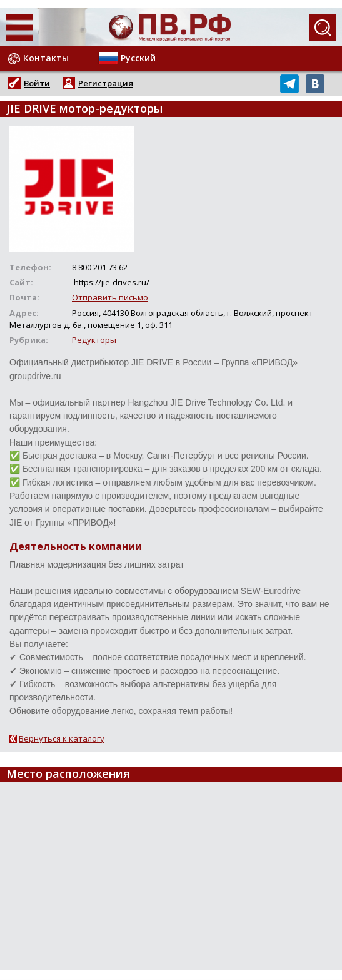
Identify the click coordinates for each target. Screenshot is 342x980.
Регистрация (106, 83)
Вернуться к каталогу (62, 738)
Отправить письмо (110, 297)
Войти (37, 83)
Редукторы (94, 340)
